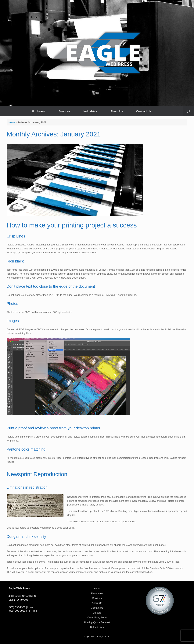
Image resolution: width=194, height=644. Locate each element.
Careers (97, 613)
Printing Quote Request (97, 622)
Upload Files (97, 627)
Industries (90, 111)
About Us (117, 111)
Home (38, 111)
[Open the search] (188, 111)
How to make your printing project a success (72, 225)
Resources (97, 593)
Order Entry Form (97, 617)
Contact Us (144, 111)
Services (64, 111)
